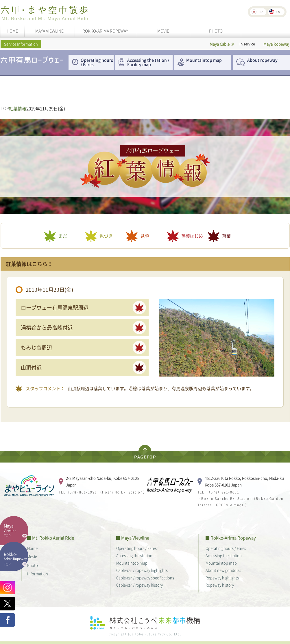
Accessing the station (134, 555)
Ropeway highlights (222, 578)
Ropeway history (220, 585)
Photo (33, 565)
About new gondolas (223, 570)
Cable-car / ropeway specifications (145, 578)
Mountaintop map (204, 60)
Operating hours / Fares (97, 62)
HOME (12, 31)
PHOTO (216, 31)
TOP (5, 108)
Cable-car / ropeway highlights (142, 570)
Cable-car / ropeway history (140, 585)
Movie (32, 556)
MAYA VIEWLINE (49, 31)
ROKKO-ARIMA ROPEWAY (105, 31)
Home (32, 548)
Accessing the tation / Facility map (148, 62)
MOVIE (163, 31)
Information (38, 574)
